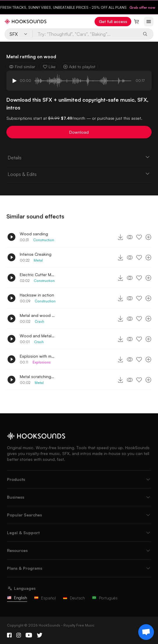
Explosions (42, 362)
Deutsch (74, 598)
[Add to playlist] (148, 237)
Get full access (113, 21)
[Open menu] (149, 22)
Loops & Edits (79, 174)
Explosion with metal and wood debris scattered (37, 356)
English (17, 598)
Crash (39, 321)
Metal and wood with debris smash (37, 315)
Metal (38, 260)
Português (105, 598)
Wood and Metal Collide (37, 336)
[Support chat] (146, 632)
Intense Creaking (36, 254)
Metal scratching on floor (37, 376)
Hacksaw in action (37, 295)
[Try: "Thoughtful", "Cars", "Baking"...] (86, 34)
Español (45, 598)
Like (49, 67)
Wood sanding (34, 234)
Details (79, 157)
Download (79, 132)
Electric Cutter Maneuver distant (37, 275)
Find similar (22, 67)
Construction (44, 240)
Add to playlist (79, 67)
